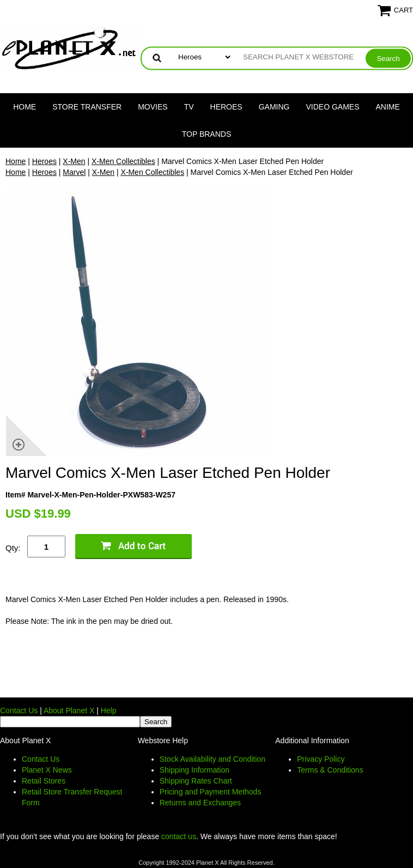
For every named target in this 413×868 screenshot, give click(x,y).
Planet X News (47, 770)
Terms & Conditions (330, 770)
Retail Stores (44, 781)
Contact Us (19, 711)
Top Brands (207, 134)
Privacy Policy (321, 759)
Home (25, 107)
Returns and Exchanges (200, 803)
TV (189, 107)
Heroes (226, 107)
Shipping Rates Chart (196, 781)
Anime (388, 107)
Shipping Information (195, 770)
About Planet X (69, 711)
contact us (179, 836)
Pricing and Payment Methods (211, 792)
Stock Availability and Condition (212, 759)
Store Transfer (87, 107)
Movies (153, 107)
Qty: (13, 548)
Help (109, 711)
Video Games (332, 107)
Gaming (274, 107)
